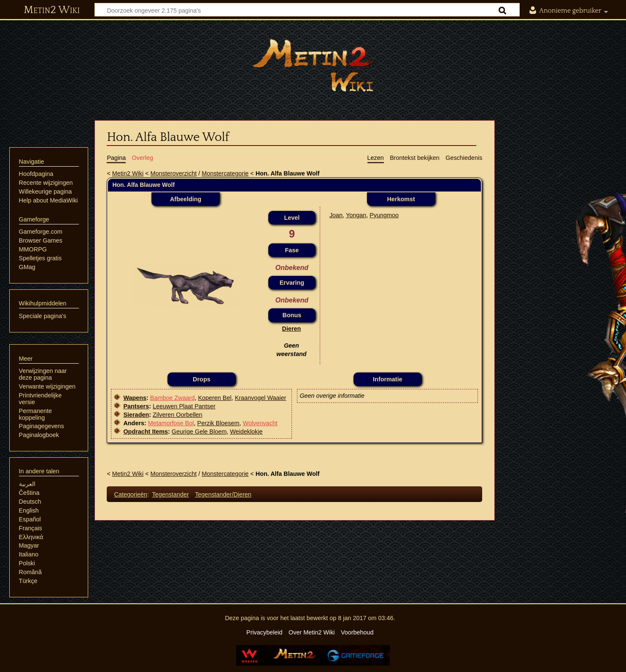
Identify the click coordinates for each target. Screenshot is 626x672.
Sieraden (136, 415)
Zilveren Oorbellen (178, 415)
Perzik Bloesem (219, 423)
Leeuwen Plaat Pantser (184, 406)
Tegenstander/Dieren (223, 494)
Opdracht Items (146, 432)
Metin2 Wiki (52, 10)
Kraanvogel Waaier (261, 398)
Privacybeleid (264, 632)
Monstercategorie (225, 173)
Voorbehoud (357, 632)
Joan (336, 215)
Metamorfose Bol (171, 423)
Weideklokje (246, 432)
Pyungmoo (384, 215)
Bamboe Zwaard (173, 398)
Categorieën (131, 494)
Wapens (135, 398)
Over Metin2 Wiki (312, 632)
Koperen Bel (215, 398)
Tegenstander (171, 494)
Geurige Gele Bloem (199, 432)
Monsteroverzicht (174, 173)
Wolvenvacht (260, 423)
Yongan (356, 215)
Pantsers (136, 406)
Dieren (292, 329)
